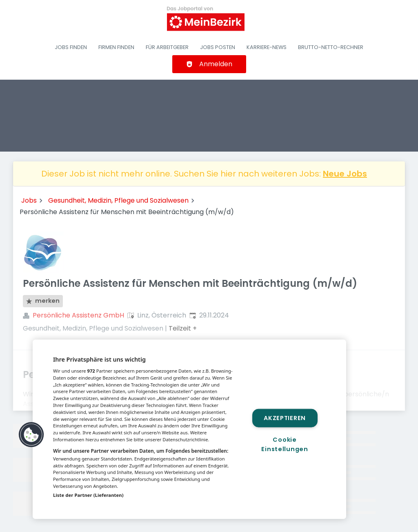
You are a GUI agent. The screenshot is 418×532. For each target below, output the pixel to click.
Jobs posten (218, 47)
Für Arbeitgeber (167, 47)
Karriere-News (267, 47)
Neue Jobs (345, 174)
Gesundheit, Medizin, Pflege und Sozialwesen (118, 200)
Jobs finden (71, 47)
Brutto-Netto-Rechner (331, 47)
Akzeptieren (285, 418)
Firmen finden (116, 47)
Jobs (29, 200)
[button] (31, 435)
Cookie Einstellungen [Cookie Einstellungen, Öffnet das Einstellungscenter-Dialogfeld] (285, 444)
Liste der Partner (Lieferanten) (88, 495)
